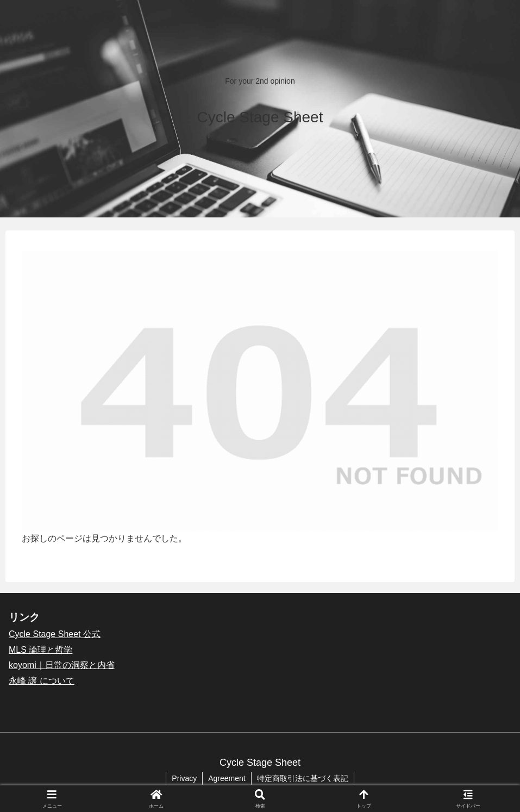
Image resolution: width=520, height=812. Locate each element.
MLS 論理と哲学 (40, 650)
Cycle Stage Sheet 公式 (55, 634)
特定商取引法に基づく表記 (303, 778)
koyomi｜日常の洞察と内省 (62, 665)
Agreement (227, 778)
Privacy (184, 778)
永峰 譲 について (42, 681)
